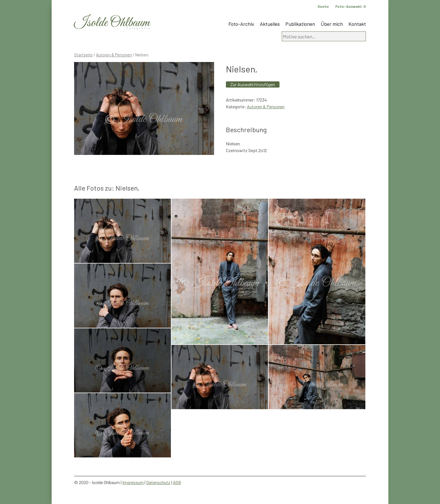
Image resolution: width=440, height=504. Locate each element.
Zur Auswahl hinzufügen (253, 84)
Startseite (83, 55)
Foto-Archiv (241, 24)
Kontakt (357, 24)
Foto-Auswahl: (351, 6)
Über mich (332, 24)
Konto (323, 6)
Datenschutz (158, 482)
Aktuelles (270, 24)
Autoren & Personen (114, 55)
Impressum (133, 482)
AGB (177, 482)
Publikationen (300, 24)
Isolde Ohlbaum (112, 23)
